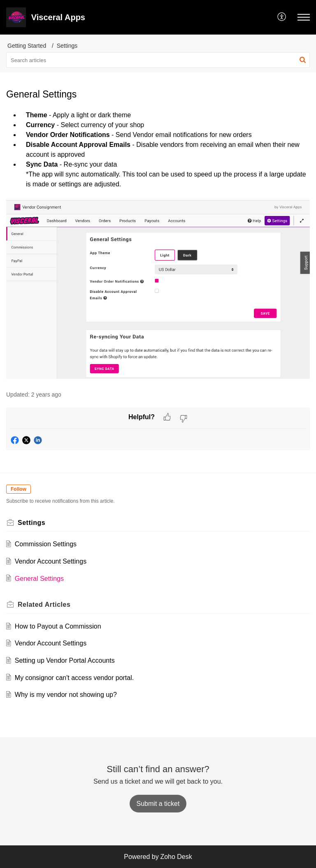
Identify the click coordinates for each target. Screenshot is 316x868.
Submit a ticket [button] (158, 804)
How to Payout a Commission (58, 626)
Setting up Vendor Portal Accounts (65, 660)
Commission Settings (46, 544)
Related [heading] (44, 605)
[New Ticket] (158, 804)
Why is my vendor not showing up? (66, 695)
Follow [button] (19, 489)
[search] (158, 60)
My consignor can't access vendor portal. (74, 678)
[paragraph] (158, 246)
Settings (67, 46)
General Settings (39, 579)
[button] (282, 17)
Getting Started (27, 46)
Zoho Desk (176, 857)
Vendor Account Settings (51, 561)
